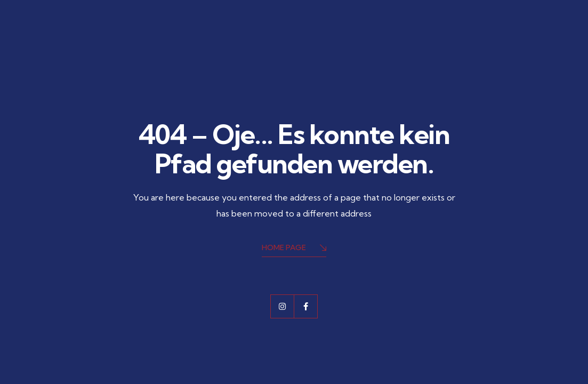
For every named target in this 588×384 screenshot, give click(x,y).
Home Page (294, 248)
